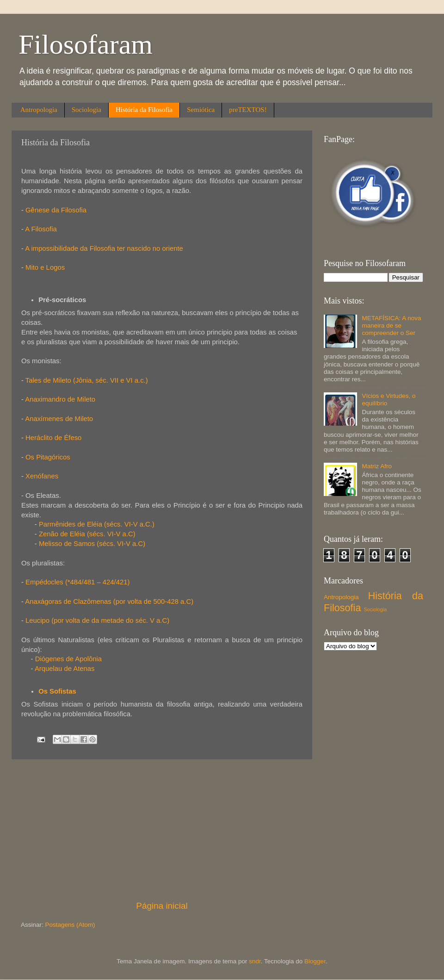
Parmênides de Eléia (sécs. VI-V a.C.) (97, 524)
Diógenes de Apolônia (68, 659)
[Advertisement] (162, 830)
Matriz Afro (377, 466)
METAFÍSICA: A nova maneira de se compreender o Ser (391, 326)
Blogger (315, 961)
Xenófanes (42, 476)
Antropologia (39, 110)
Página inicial (162, 906)
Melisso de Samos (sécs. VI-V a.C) (92, 544)
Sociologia (86, 110)
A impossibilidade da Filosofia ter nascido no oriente (104, 248)
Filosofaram (86, 44)
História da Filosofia (144, 110)
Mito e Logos (46, 267)
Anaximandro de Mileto (60, 399)
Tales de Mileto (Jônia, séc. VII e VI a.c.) (87, 380)
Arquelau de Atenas (65, 669)
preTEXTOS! (248, 110)
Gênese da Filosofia (56, 210)
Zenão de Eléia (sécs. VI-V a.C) (87, 534)
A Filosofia (41, 229)
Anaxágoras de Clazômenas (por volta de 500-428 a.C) (109, 602)
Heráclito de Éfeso (52, 438)
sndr (255, 961)
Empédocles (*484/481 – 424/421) (77, 582)
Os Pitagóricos (48, 457)
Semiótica (201, 110)
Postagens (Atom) (70, 925)
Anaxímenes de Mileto (59, 419)
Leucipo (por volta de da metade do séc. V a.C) (97, 620)
